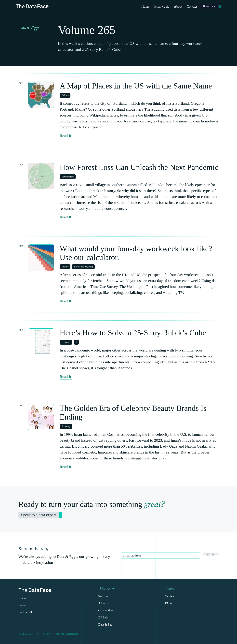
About (178, 6)
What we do (161, 6)
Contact (192, 6)
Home (145, 6)
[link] (211, 7)
